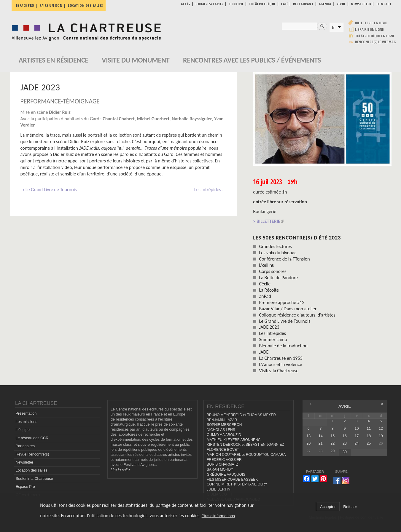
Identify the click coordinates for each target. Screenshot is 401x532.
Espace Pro (25, 487)
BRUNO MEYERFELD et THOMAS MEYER (241, 415)
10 (357, 429)
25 (369, 443)
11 (369, 429)
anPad (265, 296)
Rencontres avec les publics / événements (252, 60)
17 (357, 436)
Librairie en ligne (369, 29)
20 (308, 443)
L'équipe (23, 430)
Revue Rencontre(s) (32, 454)
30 (345, 452)
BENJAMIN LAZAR (222, 420)
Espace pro (25, 5)
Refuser (350, 507)
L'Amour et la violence (280, 364)
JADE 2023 (269, 327)
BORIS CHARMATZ (222, 464)
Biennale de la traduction (283, 346)
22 (332, 443)
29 (332, 451)
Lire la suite (120, 470)
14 (321, 436)
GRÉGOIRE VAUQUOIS (226, 475)
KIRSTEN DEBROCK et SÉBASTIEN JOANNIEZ (245, 445)
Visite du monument (136, 60)
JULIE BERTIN (219, 489)
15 (332, 436)
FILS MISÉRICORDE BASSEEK (232, 480)
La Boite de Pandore (278, 278)
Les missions (27, 422)
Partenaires (25, 446)
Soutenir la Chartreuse (34, 479)
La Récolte (269, 290)
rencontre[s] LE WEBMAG (375, 42)
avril (345, 406)
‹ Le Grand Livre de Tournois (50, 190)
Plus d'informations (218, 516)
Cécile (265, 284)
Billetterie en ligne (371, 23)
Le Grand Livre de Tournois (285, 321)
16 (345, 436)
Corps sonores (273, 271)
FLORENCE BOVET (223, 450)
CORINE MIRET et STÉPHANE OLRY (237, 484)
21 (321, 443)
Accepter (328, 507)
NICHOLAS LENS (221, 430)
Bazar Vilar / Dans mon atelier (288, 309)
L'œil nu (267, 265)
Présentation (26, 413)
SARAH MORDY (220, 469)
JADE (264, 352)
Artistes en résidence (54, 60)
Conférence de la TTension (284, 259)
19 (381, 436)
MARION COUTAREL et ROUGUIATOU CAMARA (246, 455)
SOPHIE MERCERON (224, 425)
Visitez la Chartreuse (279, 371)
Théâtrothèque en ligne (375, 36)
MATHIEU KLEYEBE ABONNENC (234, 440)
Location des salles (86, 5)
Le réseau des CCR (32, 438)
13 (308, 436)
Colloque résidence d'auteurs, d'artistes (297, 315)
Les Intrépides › (209, 190)
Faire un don (51, 5)
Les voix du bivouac (278, 253)
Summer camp (273, 340)
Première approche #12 (282, 302)
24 (357, 443)
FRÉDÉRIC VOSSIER (224, 460)
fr (333, 27)
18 (369, 436)
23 (345, 443)
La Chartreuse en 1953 (281, 358)
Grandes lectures (275, 246)
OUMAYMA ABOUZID (224, 435)
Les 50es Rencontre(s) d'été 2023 (297, 238)
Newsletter (25, 462)
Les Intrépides (272, 333)
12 (381, 429)
